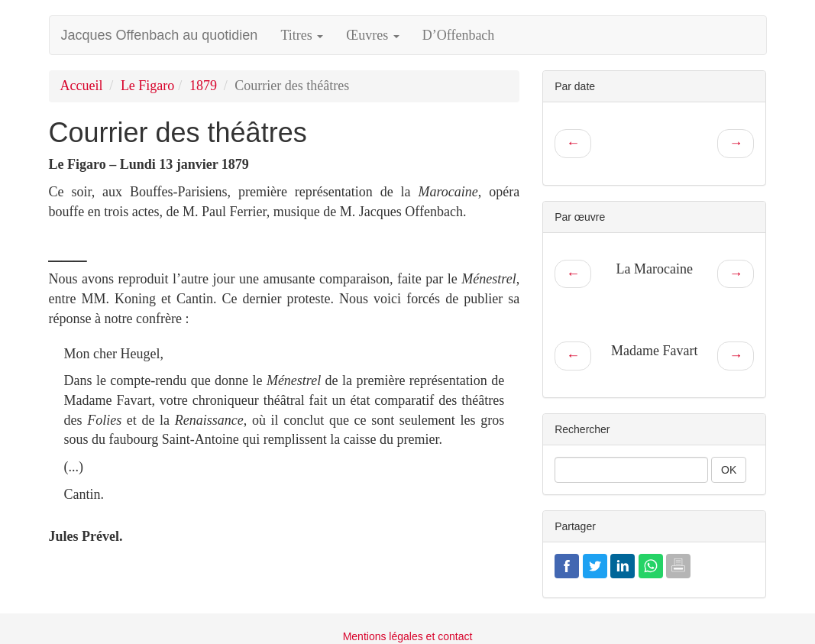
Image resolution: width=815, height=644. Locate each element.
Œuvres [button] (373, 35)
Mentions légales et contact (408, 636)
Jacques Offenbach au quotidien (160, 35)
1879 (203, 86)
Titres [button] (302, 35)
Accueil (82, 86)
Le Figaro (147, 86)
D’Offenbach (459, 35)
